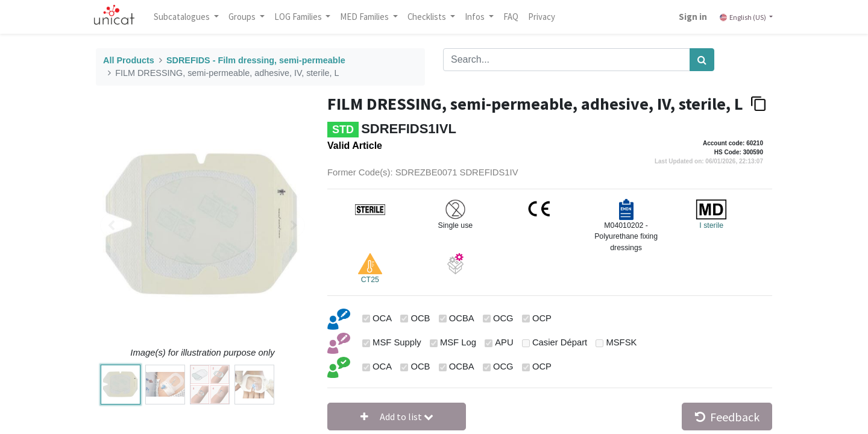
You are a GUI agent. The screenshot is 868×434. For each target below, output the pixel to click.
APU (504, 342)
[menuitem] (518, 17)
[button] (397, 417)
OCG (503, 318)
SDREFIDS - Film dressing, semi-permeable (256, 60)
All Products (129, 60)
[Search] (702, 60)
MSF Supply (397, 342)
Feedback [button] (727, 417)
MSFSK (621, 342)
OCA (382, 318)
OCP (542, 318)
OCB (420, 318)
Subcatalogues (190, 17)
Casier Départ (560, 342)
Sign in (686, 17)
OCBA (462, 318)
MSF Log (458, 342)
